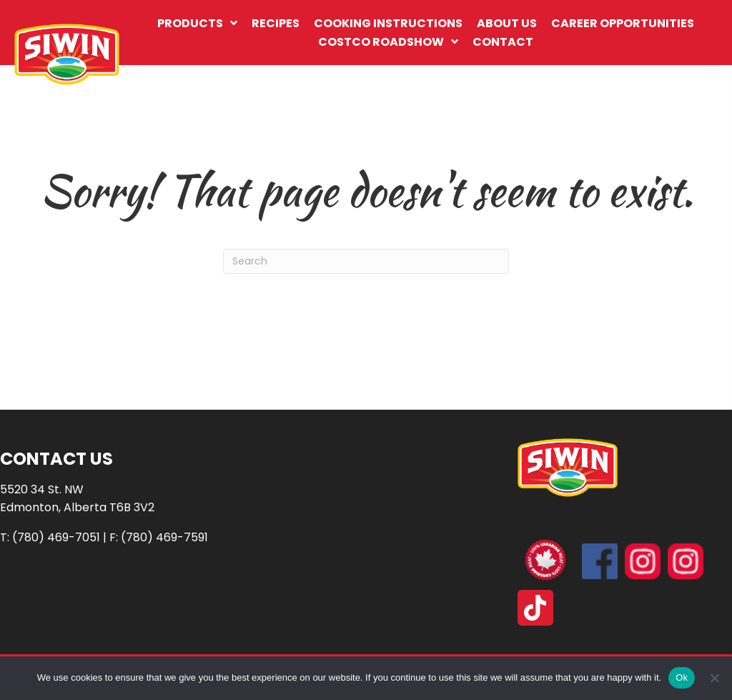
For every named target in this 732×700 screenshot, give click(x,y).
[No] (714, 678)
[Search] (366, 261)
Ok (682, 677)
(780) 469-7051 (56, 537)
